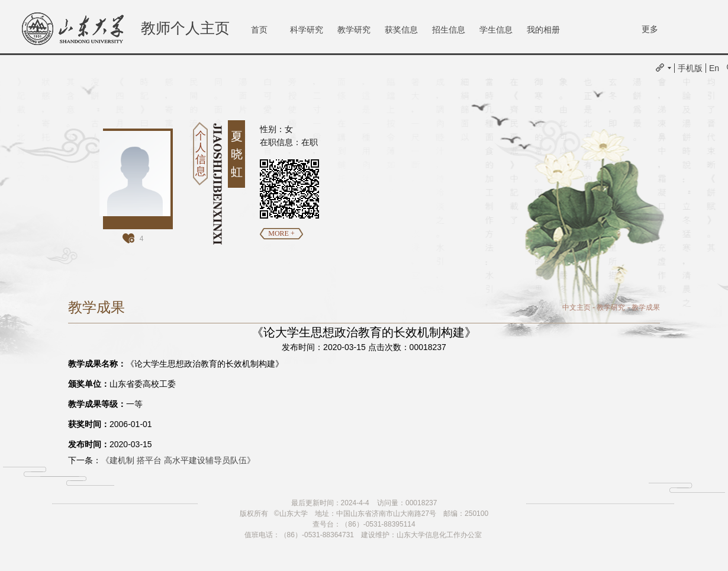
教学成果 (646, 307)
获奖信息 (401, 30)
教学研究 (354, 30)
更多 (650, 29)
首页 (259, 30)
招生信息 (449, 30)
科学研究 (307, 30)
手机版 (690, 68)
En (714, 68)
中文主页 (576, 307)
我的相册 (543, 30)
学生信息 (496, 30)
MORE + (281, 233)
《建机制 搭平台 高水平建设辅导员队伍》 (178, 460)
